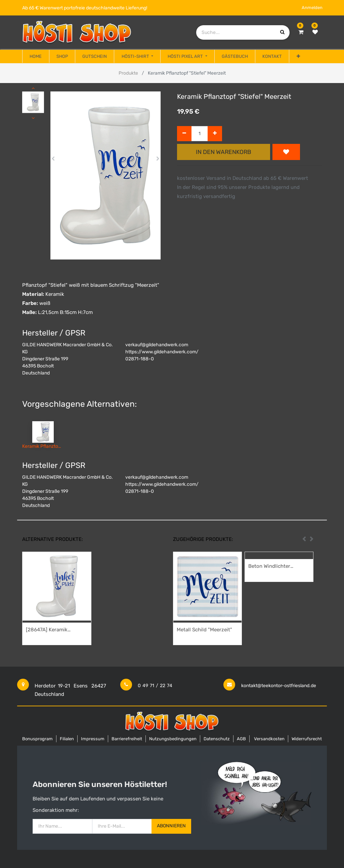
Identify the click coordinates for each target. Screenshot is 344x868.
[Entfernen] (184, 134)
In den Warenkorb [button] (224, 152)
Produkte (128, 73)
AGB (241, 739)
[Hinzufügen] (215, 134)
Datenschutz (217, 739)
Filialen (67, 739)
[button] (298, 56)
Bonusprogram (37, 739)
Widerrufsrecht (307, 739)
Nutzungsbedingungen (173, 739)
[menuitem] (36, 56)
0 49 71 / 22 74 (155, 686)
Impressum (93, 739)
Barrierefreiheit (127, 739)
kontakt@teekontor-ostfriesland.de (279, 686)
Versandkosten (269, 739)
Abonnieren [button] (171, 826)
